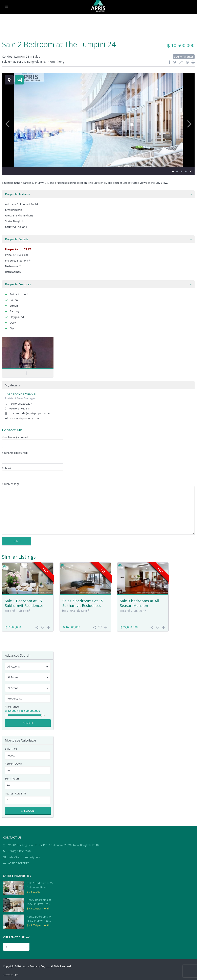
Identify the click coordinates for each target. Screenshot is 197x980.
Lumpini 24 (22, 56)
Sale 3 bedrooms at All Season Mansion (139, 603)
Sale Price (11, 749)
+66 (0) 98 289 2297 (21, 404)
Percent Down (13, 764)
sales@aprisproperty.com (24, 857)
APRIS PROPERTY (18, 863)
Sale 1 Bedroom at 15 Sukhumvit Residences (24, 603)
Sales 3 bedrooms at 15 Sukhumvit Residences (83, 603)
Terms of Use (11, 975)
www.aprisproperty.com (24, 418)
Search (28, 723)
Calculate (28, 811)
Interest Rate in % (16, 794)
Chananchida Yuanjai (20, 394)
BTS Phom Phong (52, 61)
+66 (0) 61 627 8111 (21, 408)
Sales (37, 56)
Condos (7, 56)
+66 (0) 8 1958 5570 (19, 851)
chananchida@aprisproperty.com (30, 413)
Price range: (12, 707)
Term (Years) (13, 779)
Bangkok (33, 61)
